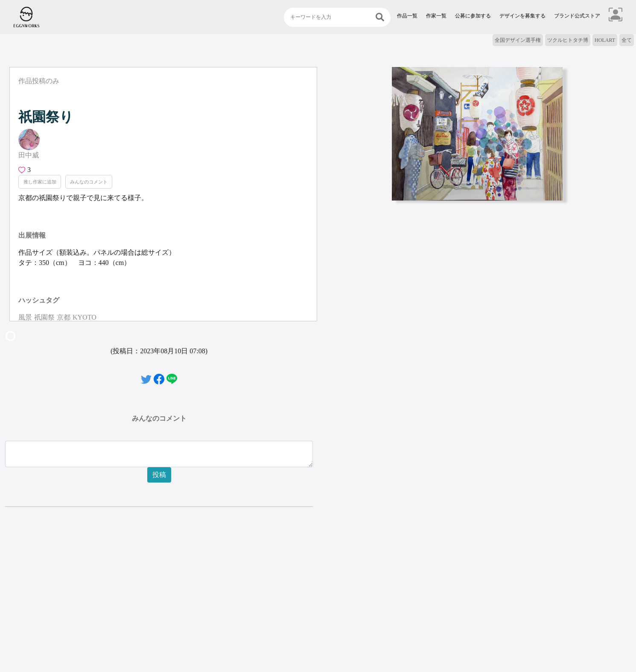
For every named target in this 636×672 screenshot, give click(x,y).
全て (627, 40)
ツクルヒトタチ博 (568, 40)
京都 (64, 317)
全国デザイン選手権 (518, 40)
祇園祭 (44, 317)
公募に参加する (473, 16)
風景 (25, 317)
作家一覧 (436, 16)
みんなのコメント (89, 182)
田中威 (29, 155)
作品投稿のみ (39, 81)
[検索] (380, 17)
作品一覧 (407, 16)
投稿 (159, 475)
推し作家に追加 (40, 182)
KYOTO (85, 317)
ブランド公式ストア (577, 16)
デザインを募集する (522, 16)
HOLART (605, 40)
